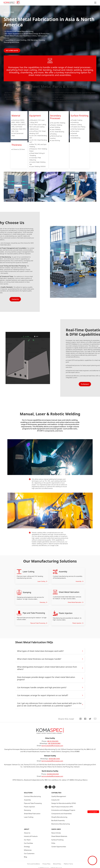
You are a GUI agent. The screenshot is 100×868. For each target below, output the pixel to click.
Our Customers (29, 853)
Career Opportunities (59, 847)
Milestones (28, 850)
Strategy (27, 847)
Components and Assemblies (62, 814)
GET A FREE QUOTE (12, 50)
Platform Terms (68, 864)
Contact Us (13, 299)
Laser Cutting (29, 817)
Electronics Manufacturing (61, 824)
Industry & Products (31, 836)
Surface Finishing (57, 840)
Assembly (27, 800)
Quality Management (59, 796)
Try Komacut (87, 384)
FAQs (53, 843)
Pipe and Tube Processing (33, 803)
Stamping (27, 810)
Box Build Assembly (58, 820)
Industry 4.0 (55, 800)
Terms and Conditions (33, 864)
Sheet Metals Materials (59, 836)
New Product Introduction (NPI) (62, 807)
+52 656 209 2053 (53, 774)
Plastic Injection (29, 807)
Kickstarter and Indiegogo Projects (63, 810)
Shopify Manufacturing (59, 817)
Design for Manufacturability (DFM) (64, 803)
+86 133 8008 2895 (54, 743)
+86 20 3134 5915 (53, 741)
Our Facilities (28, 843)
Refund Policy (57, 864)
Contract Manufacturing (32, 796)
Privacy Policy (46, 864)
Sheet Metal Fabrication (32, 814)
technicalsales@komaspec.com (52, 746)
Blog (26, 857)
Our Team (27, 840)
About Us (27, 833)
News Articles (56, 833)
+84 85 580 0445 (54, 759)
